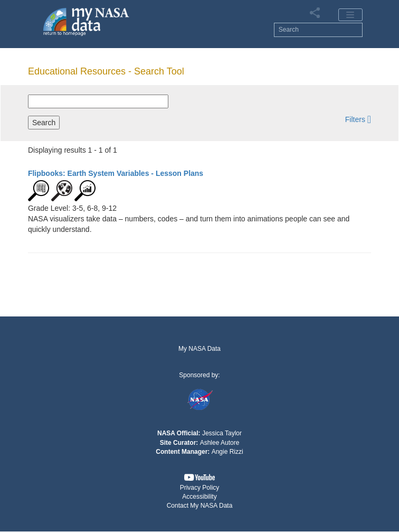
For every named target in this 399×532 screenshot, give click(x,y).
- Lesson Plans (116, 173)
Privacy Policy (200, 488)
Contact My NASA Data (200, 506)
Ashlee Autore (220, 443)
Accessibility (199, 497)
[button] (358, 119)
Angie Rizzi (227, 452)
